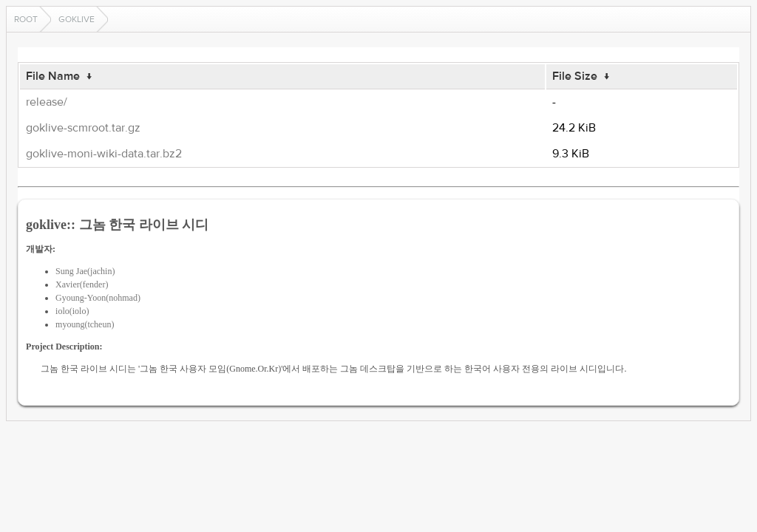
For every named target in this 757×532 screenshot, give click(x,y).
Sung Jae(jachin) (85, 271)
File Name (53, 76)
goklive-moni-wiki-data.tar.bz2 (104, 154)
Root (26, 19)
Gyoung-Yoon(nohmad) (98, 298)
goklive (77, 19)
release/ (47, 102)
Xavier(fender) (82, 284)
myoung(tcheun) (85, 324)
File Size (575, 76)
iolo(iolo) (72, 311)
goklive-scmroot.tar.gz (83, 128)
